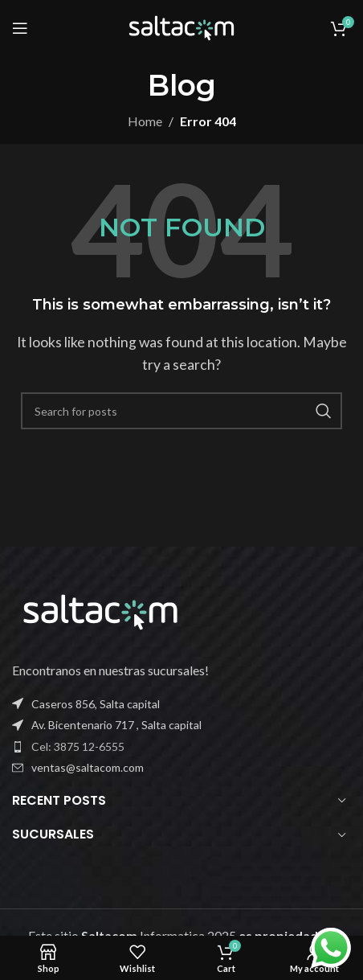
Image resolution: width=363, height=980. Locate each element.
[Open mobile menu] (20, 28)
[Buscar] (181, 411)
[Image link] (100, 610)
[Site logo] (181, 26)
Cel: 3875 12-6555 (78, 746)
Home (145, 121)
